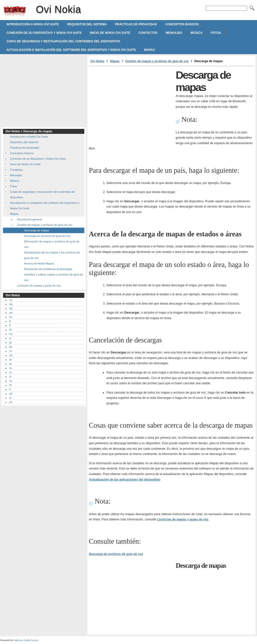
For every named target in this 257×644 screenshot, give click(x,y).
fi (10, 321)
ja (10, 342)
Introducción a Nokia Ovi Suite (33, 24)
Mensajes (174, 33)
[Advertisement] (131, 104)
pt (10, 364)
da (11, 304)
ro (11, 368)
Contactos (148, 33)
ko (11, 347)
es (11, 317)
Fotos (216, 33)
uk (11, 394)
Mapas (149, 50)
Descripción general (29, 219)
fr (10, 325)
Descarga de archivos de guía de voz (116, 554)
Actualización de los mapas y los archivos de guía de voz (52, 255)
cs (11, 300)
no (11, 355)
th (10, 385)
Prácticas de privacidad (136, 24)
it (10, 338)
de (11, 308)
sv (11, 381)
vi (10, 398)
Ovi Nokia (15, 11)
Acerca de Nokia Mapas (39, 263)
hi (10, 330)
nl (10, 351)
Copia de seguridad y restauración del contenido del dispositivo (63, 41)
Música (196, 33)
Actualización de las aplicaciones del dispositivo (125, 480)
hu (11, 334)
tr (10, 389)
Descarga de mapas (37, 230)
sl (10, 377)
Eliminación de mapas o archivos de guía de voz (52, 244)
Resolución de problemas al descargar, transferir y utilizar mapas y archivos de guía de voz (53, 274)
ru (11, 372)
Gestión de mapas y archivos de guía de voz (157, 61)
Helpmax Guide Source (26, 640)
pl (10, 359)
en (11, 313)
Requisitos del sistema (87, 24)
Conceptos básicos (182, 24)
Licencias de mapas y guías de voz (183, 519)
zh (11, 402)
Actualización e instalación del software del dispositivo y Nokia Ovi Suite (71, 50)
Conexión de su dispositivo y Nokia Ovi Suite (44, 33)
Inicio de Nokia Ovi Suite (110, 33)
